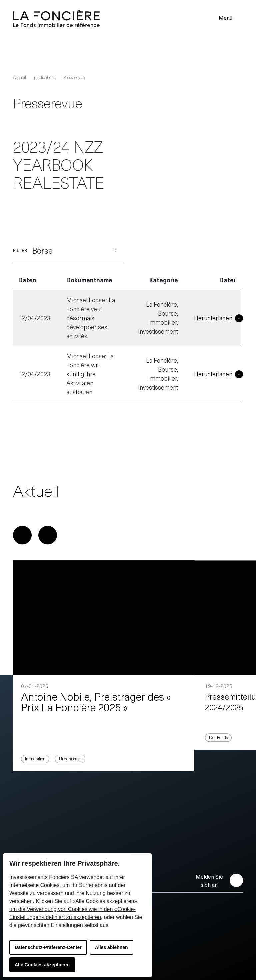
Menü (230, 17)
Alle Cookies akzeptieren (42, 965)
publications (45, 77)
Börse (75, 250)
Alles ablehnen (111, 947)
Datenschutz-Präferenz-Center (48, 947)
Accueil (19, 77)
